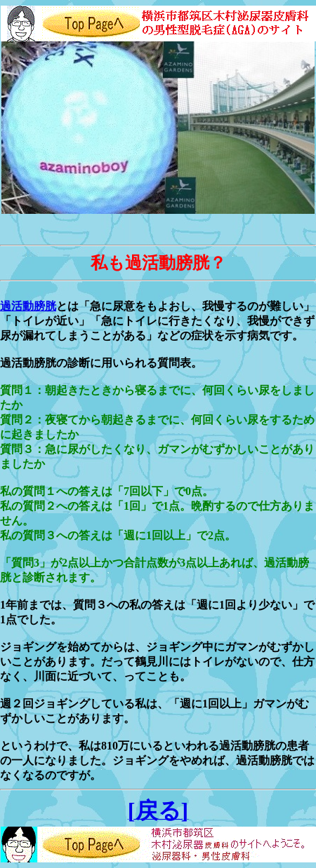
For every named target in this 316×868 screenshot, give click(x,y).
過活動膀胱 (28, 306)
